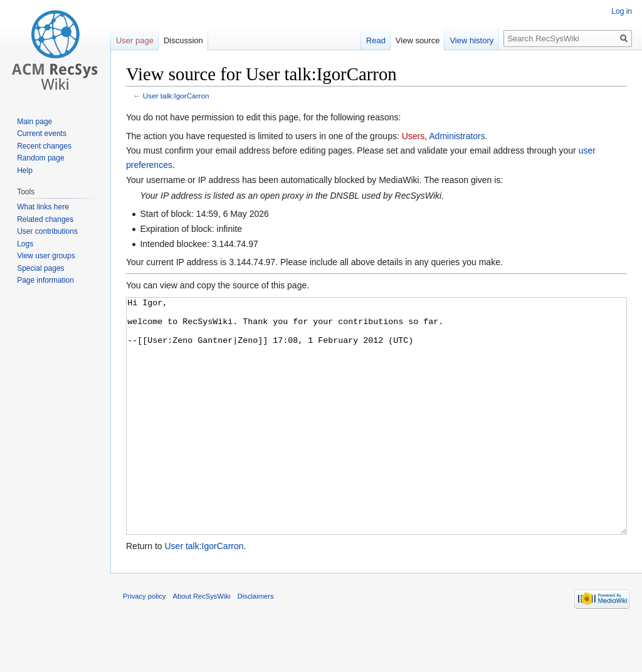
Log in (622, 11)
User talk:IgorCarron (176, 96)
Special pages (40, 268)
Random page (40, 158)
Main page (34, 122)
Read (376, 40)
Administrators (457, 136)
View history (471, 40)
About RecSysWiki (202, 643)
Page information (45, 280)
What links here (43, 207)
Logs (25, 244)
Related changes (45, 219)
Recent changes (44, 146)
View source (418, 40)
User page (135, 40)
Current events (42, 134)
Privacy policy (144, 643)
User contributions (47, 231)
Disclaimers (256, 643)
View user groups (46, 256)
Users (413, 136)
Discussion (183, 40)
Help (25, 171)
